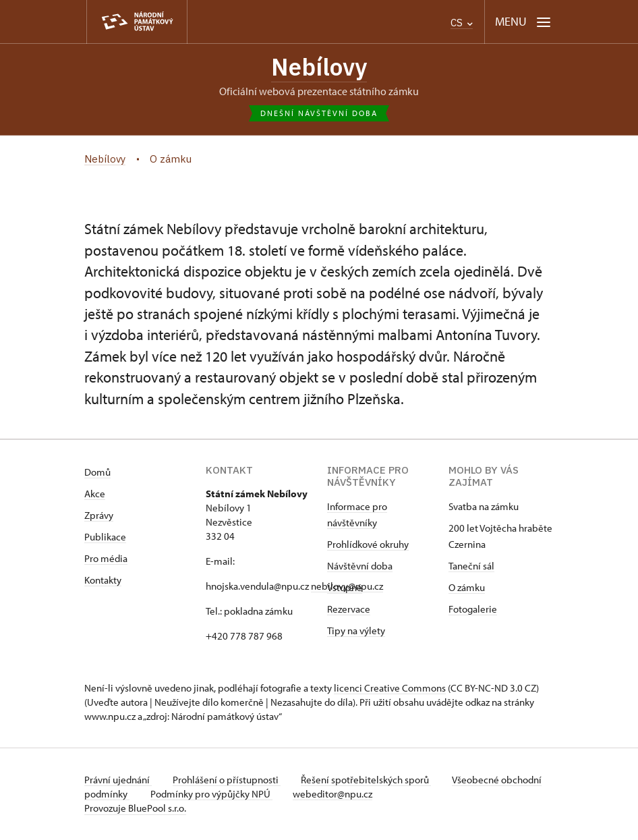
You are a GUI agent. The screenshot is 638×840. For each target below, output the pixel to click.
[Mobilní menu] (523, 22)
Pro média (106, 559)
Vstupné (345, 588)
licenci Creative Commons (390, 689)
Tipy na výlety (356, 631)
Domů (97, 473)
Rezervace (349, 610)
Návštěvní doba (360, 566)
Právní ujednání (118, 780)
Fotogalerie (473, 610)
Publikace (105, 537)
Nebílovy (319, 67)
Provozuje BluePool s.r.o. (135, 809)
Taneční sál (471, 566)
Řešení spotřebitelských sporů (368, 780)
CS (462, 23)
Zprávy (99, 516)
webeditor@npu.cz (377, 794)
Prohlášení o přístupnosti (227, 780)
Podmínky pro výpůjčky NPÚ (255, 794)
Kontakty (103, 581)
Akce (95, 494)
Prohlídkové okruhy (368, 545)
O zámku (467, 588)
